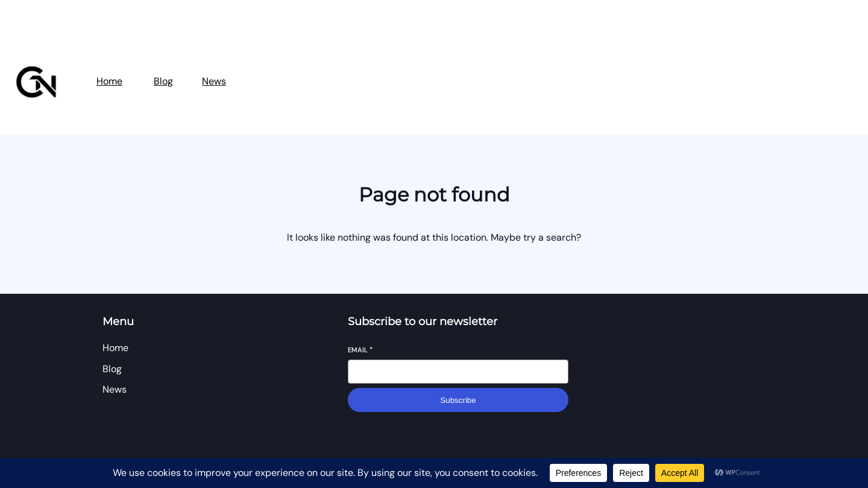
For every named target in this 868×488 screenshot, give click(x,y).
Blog (163, 81)
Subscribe (458, 400)
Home (109, 81)
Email (360, 350)
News (214, 81)
